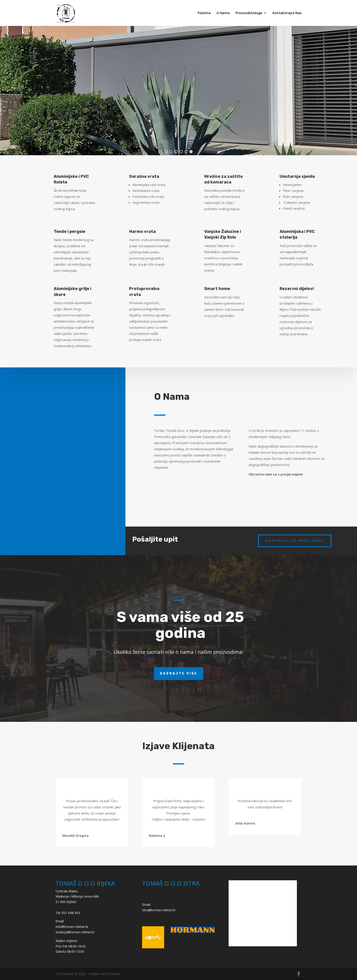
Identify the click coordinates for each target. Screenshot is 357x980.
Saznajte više (179, 673)
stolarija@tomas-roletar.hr (75, 932)
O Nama (223, 13)
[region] (178, 87)
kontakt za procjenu (295, 541)
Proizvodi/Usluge (249, 13)
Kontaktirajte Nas (287, 13)
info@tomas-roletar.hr (72, 927)
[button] (166, 152)
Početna (204, 13)
